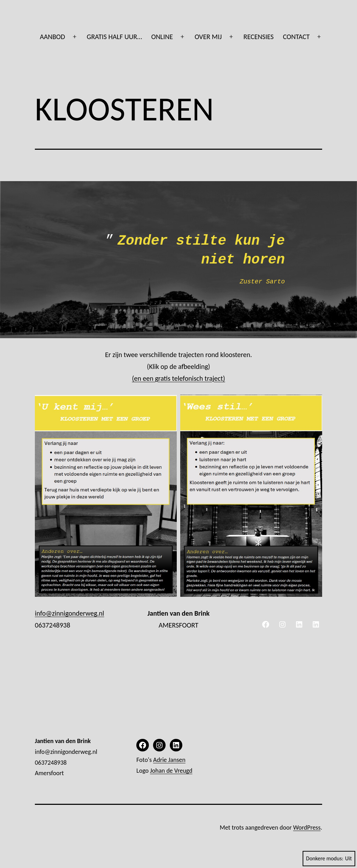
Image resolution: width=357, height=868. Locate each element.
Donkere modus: (329, 859)
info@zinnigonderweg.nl (70, 613)
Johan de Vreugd (171, 771)
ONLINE (162, 37)
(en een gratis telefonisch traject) (178, 378)
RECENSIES (259, 37)
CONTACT (296, 37)
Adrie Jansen (169, 760)
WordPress (307, 828)
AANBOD (52, 37)
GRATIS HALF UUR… (114, 37)
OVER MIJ (208, 37)
